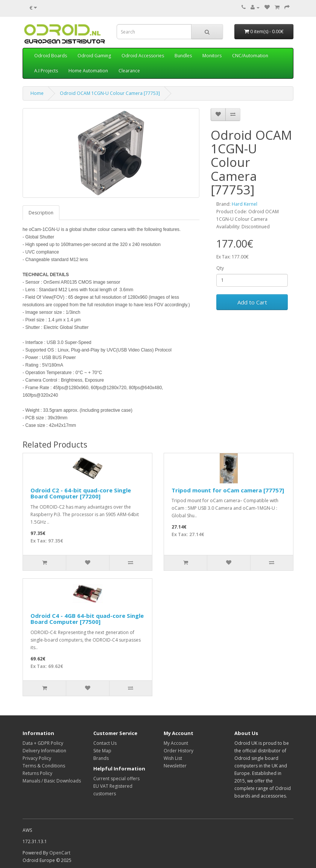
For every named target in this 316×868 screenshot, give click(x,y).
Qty (220, 268)
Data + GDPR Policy (43, 743)
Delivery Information (44, 751)
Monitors (212, 56)
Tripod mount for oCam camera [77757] (228, 490)
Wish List (173, 758)
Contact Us (105, 743)
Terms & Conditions (44, 766)
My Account (176, 743)
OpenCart (60, 853)
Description (41, 213)
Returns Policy (37, 773)
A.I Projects (46, 71)
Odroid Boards (51, 56)
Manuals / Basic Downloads (52, 781)
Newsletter (175, 766)
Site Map (102, 751)
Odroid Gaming (94, 56)
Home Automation (88, 71)
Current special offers (116, 779)
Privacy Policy (37, 758)
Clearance (129, 71)
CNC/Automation (250, 56)
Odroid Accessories (143, 56)
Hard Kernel (245, 204)
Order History (179, 751)
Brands (101, 758)
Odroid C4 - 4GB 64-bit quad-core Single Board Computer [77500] (87, 619)
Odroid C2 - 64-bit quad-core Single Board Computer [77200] (81, 493)
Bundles (183, 56)
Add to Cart (252, 302)
